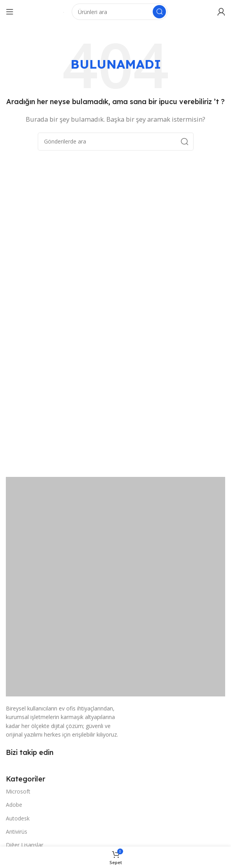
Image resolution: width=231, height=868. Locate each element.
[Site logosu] (64, 12)
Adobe (14, 805)
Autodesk (18, 818)
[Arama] (120, 12)
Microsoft (18, 791)
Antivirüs (17, 832)
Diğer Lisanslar (25, 845)
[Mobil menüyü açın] (10, 12)
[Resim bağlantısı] (115, 586)
